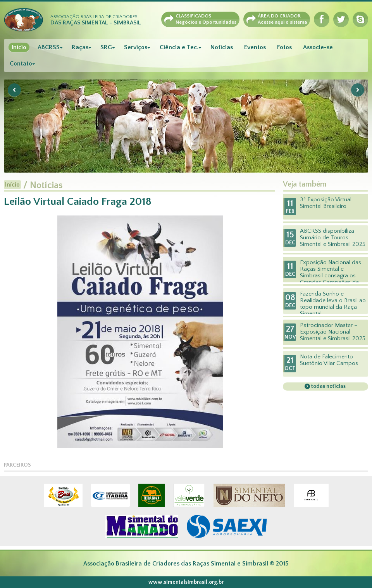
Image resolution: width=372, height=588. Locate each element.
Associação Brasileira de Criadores (96, 20)
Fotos (284, 47)
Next (358, 90)
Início (19, 47)
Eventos (255, 47)
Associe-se (318, 47)
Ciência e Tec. (179, 47)
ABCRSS (49, 47)
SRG (106, 47)
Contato (21, 64)
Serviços (136, 47)
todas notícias (328, 386)
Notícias (222, 47)
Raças (80, 47)
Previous (14, 90)
